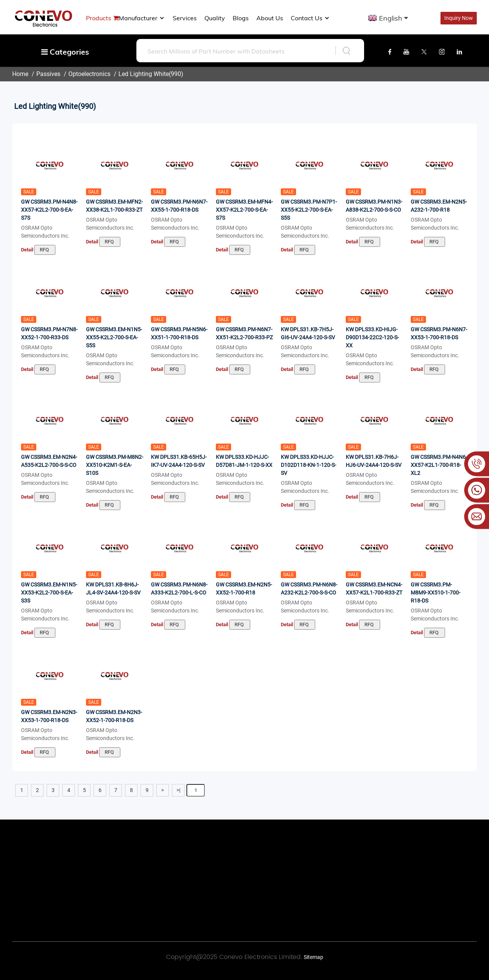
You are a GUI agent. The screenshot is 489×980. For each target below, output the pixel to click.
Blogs (241, 18)
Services (185, 18)
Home (20, 74)
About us (270, 18)
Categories (65, 52)
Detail (27, 250)
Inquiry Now (459, 18)
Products (99, 18)
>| (178, 790)
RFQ (45, 250)
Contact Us (310, 18)
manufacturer (142, 18)
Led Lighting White (144, 74)
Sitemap (313, 957)
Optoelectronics (89, 74)
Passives (48, 74)
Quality (215, 18)
